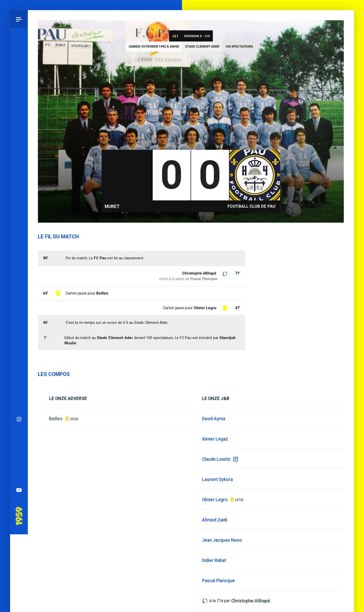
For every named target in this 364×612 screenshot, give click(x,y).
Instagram (19, 194)
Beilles (56, 419)
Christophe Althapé (199, 273)
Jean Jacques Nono (222, 540)
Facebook (19, 229)
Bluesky (19, 212)
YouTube (19, 265)
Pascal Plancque (204, 279)
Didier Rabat (214, 560)
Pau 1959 (19, 284)
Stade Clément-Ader (202, 47)
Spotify (19, 247)
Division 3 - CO (197, 36)
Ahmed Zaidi (214, 520)
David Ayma (214, 419)
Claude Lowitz (216, 459)
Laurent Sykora (217, 479)
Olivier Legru (205, 308)
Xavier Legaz (215, 439)
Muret (112, 206)
